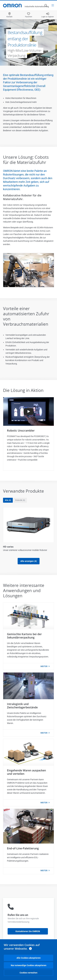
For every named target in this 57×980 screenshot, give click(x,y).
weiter (44, 666)
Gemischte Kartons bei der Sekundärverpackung (24, 636)
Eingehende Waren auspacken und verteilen (26, 772)
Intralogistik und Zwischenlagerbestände (22, 706)
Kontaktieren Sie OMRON (28, 931)
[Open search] (46, 5)
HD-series (8, 547)
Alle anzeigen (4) (29, 561)
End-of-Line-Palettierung (23, 848)
